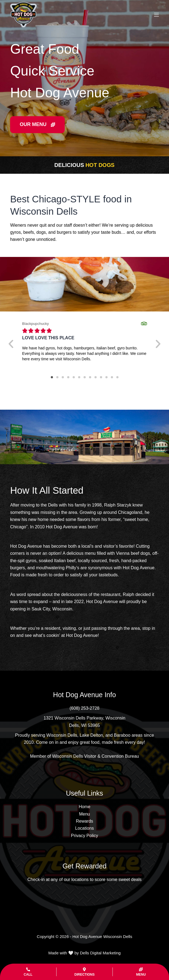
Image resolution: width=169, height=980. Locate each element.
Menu (84, 814)
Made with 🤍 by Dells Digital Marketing (84, 953)
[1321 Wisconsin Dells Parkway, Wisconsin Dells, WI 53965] (85, 722)
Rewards (84, 821)
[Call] (28, 972)
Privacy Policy (85, 836)
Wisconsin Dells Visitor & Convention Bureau (96, 756)
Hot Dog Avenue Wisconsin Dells (102, 936)
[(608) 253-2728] (84, 708)
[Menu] (156, 15)
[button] (11, 344)
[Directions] (85, 972)
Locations (84, 828)
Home (84, 807)
